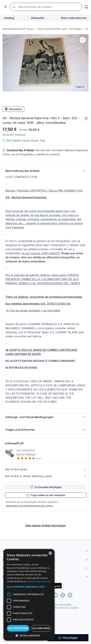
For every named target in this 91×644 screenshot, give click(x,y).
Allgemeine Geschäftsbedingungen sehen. (29, 506)
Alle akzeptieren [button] (18, 628)
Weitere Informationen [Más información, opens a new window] (39, 581)
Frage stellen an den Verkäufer (46, 495)
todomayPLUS (14, 443)
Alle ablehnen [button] (41, 628)
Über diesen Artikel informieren (45, 525)
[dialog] (29, 595)
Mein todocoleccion (74, 18)
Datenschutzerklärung (56, 608)
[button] (45, 171)
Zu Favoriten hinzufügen (46, 487)
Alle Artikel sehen (45, 469)
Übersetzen (13, 109)
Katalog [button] (9, 18)
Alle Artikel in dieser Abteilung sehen (45, 476)
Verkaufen (38, 18)
